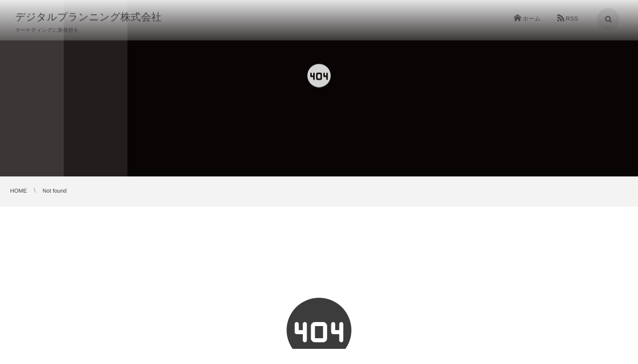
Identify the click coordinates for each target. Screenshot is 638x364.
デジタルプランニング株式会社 (88, 17)
